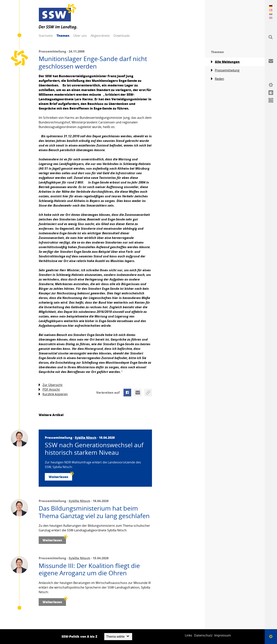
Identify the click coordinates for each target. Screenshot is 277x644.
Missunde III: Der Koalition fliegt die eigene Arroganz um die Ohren (89, 569)
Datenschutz (203, 635)
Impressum (223, 635)
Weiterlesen (60, 476)
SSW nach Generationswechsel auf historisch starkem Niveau (94, 449)
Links (189, 635)
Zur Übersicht (51, 385)
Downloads (122, 36)
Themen (63, 36)
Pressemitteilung (225, 70)
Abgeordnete (100, 36)
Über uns (80, 36)
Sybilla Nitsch (86, 438)
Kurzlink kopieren (53, 394)
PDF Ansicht (49, 390)
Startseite (46, 36)
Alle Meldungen (225, 62)
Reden (218, 79)
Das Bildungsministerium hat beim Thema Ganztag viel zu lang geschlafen (94, 512)
